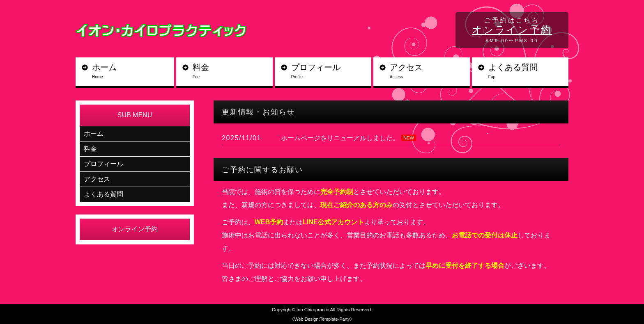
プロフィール (331, 72)
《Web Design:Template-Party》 (322, 319)
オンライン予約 (512, 30)
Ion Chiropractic (313, 310)
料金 (233, 72)
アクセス (430, 72)
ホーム (133, 72)
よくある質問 (528, 72)
